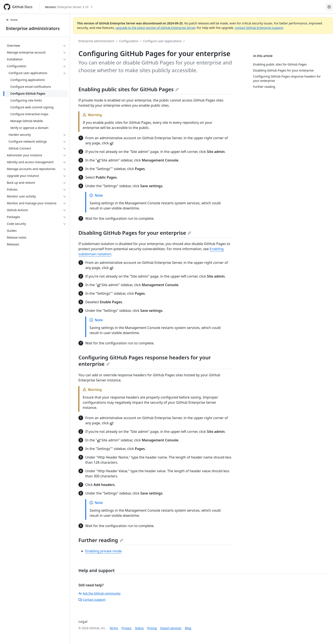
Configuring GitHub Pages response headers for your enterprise (145, 361)
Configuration (129, 41)
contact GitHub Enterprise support (259, 28)
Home (12, 20)
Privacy (127, 628)
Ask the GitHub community (100, 593)
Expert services (171, 628)
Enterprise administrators (33, 28)
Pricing (152, 628)
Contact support (92, 600)
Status (139, 628)
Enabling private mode (103, 551)
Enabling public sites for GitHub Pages (129, 89)
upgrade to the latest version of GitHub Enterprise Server (155, 28)
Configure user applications (162, 41)
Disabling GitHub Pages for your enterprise (135, 233)
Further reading (101, 540)
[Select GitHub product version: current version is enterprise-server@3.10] (69, 7)
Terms (114, 628)
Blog (188, 628)
